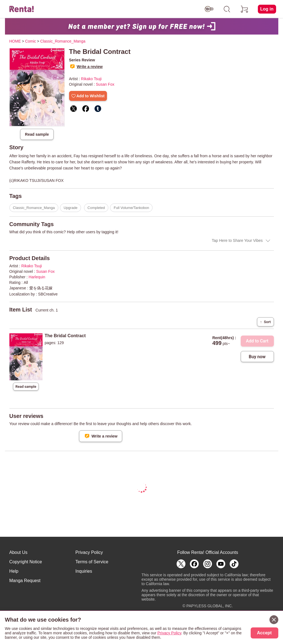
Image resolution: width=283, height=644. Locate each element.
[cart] (245, 9)
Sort (265, 322)
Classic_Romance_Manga (34, 208)
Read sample (37, 134)
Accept (264, 633)
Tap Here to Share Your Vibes (237, 240)
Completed (96, 208)
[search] (227, 9)
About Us (19, 552)
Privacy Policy (89, 552)
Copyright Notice (26, 562)
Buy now (257, 357)
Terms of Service (92, 562)
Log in (267, 9)
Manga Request (25, 581)
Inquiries (84, 571)
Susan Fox (105, 84)
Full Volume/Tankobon (131, 208)
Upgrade (70, 208)
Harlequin (37, 277)
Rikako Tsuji (91, 79)
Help (14, 571)
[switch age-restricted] (209, 9)
